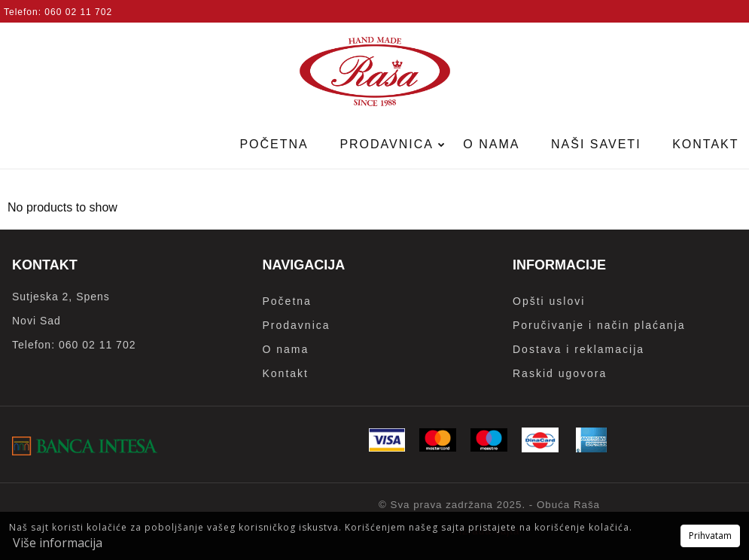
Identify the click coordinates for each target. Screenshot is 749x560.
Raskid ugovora (560, 373)
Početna (274, 144)
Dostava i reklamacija (578, 349)
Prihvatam (710, 536)
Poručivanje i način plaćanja (599, 325)
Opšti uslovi (549, 301)
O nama (491, 144)
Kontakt (286, 373)
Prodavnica (388, 144)
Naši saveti (596, 144)
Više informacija (58, 543)
